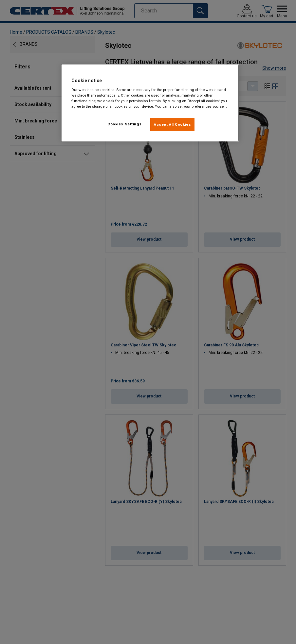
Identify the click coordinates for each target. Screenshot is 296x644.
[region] (150, 103)
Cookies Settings (124, 124)
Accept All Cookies (172, 124)
